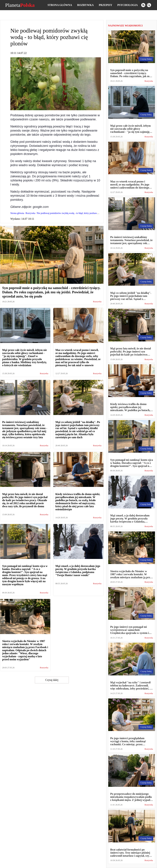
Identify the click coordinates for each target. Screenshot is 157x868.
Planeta (20, 5)
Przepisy (105, 5)
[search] (149, 5)
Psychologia (128, 5)
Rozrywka (85, 5)
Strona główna (60, 5)
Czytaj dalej (52, 680)
